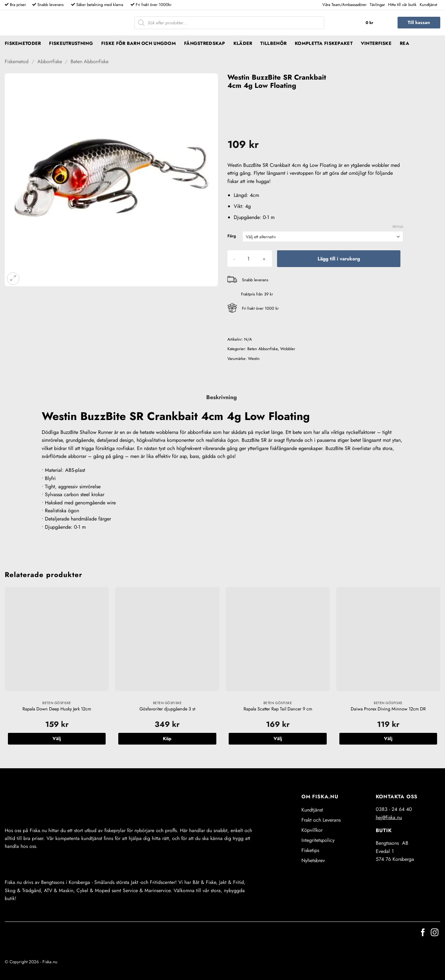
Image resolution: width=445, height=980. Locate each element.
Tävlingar (377, 5)
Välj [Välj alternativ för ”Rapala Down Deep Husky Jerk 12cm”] (57, 739)
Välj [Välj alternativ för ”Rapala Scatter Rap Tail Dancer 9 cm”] (278, 739)
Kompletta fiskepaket (324, 43)
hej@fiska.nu (389, 817)
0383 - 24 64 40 (394, 809)
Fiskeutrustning (71, 43)
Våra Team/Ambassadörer (344, 5)
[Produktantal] (249, 259)
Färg (232, 236)
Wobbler (288, 349)
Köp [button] (167, 739)
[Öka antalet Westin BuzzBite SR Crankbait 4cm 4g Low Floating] (264, 259)
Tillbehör (273, 43)
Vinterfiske (376, 43)
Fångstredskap (205, 43)
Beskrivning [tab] (222, 397)
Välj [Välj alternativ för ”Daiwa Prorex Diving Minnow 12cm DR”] (388, 739)
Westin (254, 359)
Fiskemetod (17, 61)
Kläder (243, 43)
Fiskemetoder (23, 43)
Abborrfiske (50, 61)
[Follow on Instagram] (435, 933)
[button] (376, 23)
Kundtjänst (428, 5)
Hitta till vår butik (402, 5)
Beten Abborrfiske (90, 61)
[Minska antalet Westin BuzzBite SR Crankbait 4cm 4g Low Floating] (234, 259)
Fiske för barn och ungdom (139, 43)
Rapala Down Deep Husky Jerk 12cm (57, 709)
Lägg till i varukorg (339, 259)
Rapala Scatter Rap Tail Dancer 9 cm (278, 709)
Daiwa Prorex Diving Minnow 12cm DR (388, 709)
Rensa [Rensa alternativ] (398, 227)
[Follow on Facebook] (423, 933)
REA (405, 43)
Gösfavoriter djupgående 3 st (167, 709)
